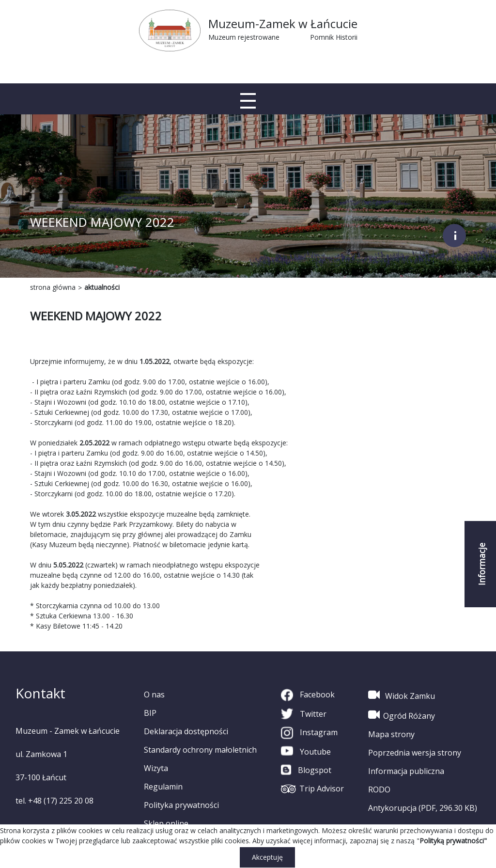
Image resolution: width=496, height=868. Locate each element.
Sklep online (166, 823)
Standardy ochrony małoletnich (200, 750)
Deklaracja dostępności (186, 731)
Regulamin (163, 787)
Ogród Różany (402, 715)
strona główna (53, 287)
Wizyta (156, 768)
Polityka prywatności (181, 805)
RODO (379, 789)
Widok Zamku (402, 695)
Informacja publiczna (406, 771)
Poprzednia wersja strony (415, 753)
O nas (154, 694)
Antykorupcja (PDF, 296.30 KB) (423, 808)
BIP (150, 713)
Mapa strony (391, 734)
